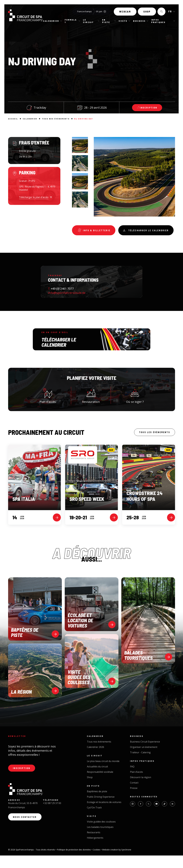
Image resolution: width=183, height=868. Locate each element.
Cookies (97, 862)
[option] (80, 145)
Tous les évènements (153, 444)
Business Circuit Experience (145, 754)
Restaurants (94, 845)
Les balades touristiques (100, 839)
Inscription (22, 781)
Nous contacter (26, 831)
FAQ (132, 779)
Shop (147, 13)
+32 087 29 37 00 (52, 817)
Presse (134, 801)
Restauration (91, 407)
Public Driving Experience (101, 809)
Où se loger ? (135, 407)
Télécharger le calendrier (101, 243)
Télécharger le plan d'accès (34, 197)
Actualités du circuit (97, 779)
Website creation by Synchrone (117, 862)
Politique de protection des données (74, 862)
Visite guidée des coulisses (101, 834)
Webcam (125, 13)
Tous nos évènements (99, 754)
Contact (134, 795)
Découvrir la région (141, 790)
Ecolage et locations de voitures (104, 815)
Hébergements (95, 850)
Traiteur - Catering (140, 765)
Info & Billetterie (95, 231)
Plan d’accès (136, 784)
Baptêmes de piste (97, 804)
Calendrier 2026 (95, 760)
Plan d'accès (48, 407)
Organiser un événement (144, 760)
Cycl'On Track (94, 820)
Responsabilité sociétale (100, 784)
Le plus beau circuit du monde (103, 774)
